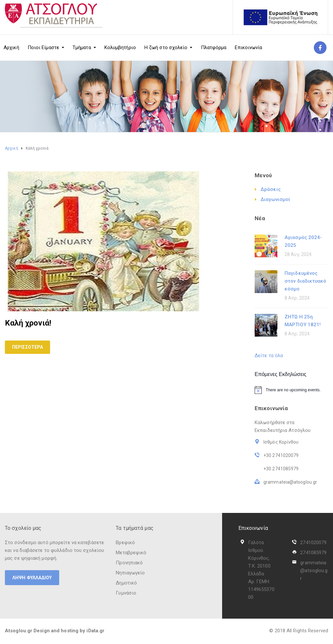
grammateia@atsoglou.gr (314, 570)
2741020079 (313, 543)
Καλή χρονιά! (28, 323)
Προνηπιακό (129, 563)
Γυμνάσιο (126, 593)
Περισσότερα (27, 347)
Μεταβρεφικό (131, 553)
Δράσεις (271, 189)
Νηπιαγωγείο (130, 573)
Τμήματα (82, 47)
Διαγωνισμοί (275, 199)
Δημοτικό (126, 583)
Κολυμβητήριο (120, 47)
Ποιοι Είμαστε (43, 47)
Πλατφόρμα (214, 47)
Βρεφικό (125, 543)
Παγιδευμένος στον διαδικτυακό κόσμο (306, 281)
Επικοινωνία (248, 47)
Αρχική (11, 47)
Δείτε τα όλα (269, 356)
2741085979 (313, 553)
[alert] (291, 390)
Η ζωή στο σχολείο (166, 47)
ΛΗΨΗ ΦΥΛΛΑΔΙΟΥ (32, 578)
